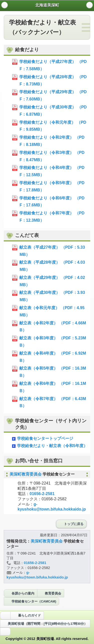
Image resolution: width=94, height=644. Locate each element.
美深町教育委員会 (26, 474)
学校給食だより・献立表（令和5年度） (49, 446)
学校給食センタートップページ (42, 439)
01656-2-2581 (42, 494)
